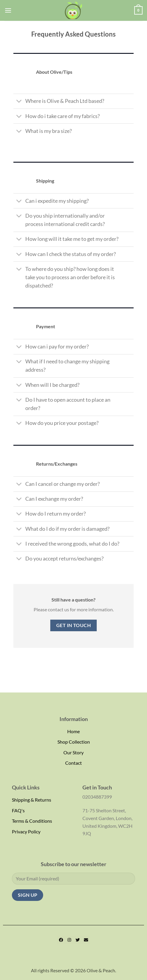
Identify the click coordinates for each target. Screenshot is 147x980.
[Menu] (8, 10)
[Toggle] (19, 102)
